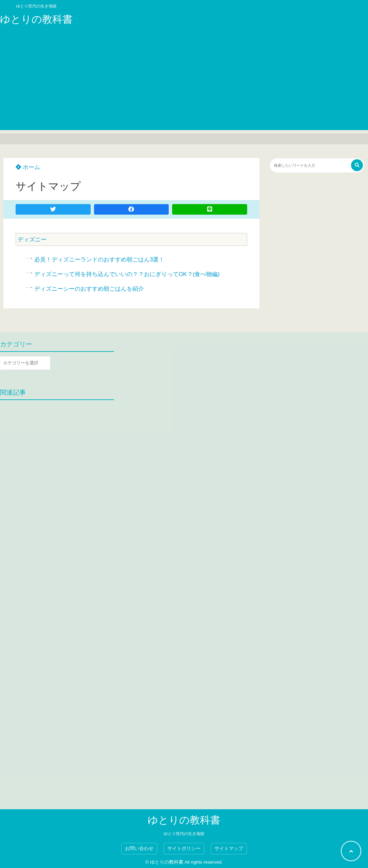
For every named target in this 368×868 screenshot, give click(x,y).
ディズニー (32, 240)
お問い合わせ (139, 848)
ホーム (28, 167)
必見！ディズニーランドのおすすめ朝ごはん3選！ (99, 260)
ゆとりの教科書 (36, 19)
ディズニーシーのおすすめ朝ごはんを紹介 (89, 289)
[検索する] (357, 165)
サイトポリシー (184, 848)
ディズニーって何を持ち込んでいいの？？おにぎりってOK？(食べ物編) (127, 274)
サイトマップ (229, 848)
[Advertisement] (184, 83)
